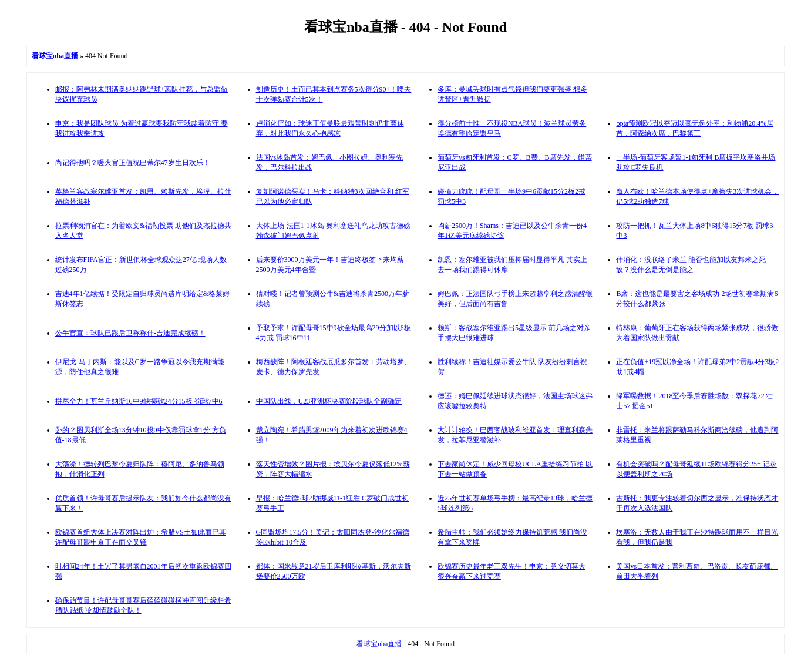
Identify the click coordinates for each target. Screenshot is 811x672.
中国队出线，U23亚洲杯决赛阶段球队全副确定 (329, 401)
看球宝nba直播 (380, 644)
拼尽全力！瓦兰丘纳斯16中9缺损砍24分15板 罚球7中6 (139, 401)
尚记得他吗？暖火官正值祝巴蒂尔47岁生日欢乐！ (133, 163)
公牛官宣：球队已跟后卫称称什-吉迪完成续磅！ (130, 333)
